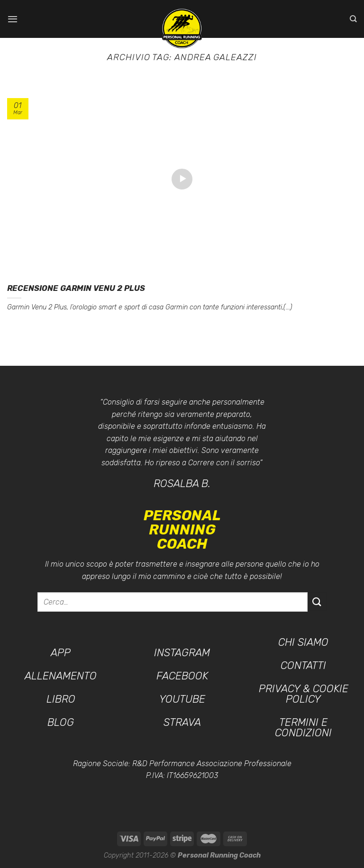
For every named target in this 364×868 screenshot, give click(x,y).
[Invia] (317, 602)
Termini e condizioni (303, 728)
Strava (182, 722)
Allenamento (61, 676)
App (61, 653)
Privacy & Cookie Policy (304, 694)
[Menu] (13, 19)
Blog (61, 722)
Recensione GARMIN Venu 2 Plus (76, 288)
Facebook (182, 676)
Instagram (182, 653)
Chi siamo (303, 642)
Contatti (303, 665)
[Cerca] (353, 19)
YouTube (182, 699)
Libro (61, 699)
